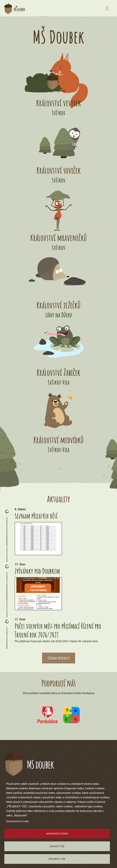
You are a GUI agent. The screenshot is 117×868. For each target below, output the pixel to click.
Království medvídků (58, 440)
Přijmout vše (57, 859)
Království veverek (59, 103)
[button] (38, 539)
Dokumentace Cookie (18, 821)
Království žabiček (58, 372)
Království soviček (59, 170)
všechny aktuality (59, 658)
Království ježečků (58, 305)
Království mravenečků (58, 238)
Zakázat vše (57, 846)
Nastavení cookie (57, 834)
